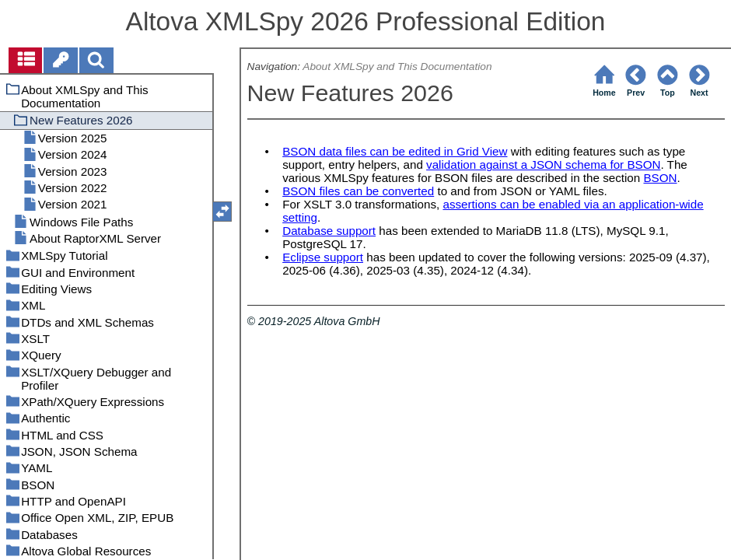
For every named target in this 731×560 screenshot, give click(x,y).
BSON (660, 178)
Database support (329, 231)
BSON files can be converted (358, 191)
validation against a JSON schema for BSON (543, 164)
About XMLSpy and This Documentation (397, 66)
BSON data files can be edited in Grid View (395, 151)
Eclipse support (323, 257)
